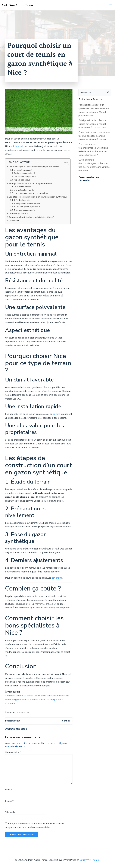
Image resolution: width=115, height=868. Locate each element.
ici (6, 656)
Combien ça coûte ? (19, 213)
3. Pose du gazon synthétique (27, 207)
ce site (57, 414)
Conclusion (14, 221)
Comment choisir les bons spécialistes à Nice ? (32, 217)
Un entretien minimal (23, 170)
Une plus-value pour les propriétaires (31, 193)
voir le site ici (18, 146)
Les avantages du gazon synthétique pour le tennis (34, 167)
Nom (8, 790)
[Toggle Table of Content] (65, 162)
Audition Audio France (18, 5)
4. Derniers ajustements (24, 210)
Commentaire (13, 752)
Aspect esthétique (22, 180)
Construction (23, 713)
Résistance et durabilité (24, 173)
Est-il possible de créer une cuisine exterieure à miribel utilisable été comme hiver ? (93, 124)
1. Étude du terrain (22, 200)
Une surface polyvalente (25, 177)
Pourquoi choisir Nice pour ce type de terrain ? (31, 183)
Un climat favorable (22, 187)
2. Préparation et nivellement (27, 203)
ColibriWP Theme (89, 860)
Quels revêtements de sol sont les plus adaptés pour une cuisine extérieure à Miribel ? (95, 136)
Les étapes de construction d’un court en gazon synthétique (38, 197)
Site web (10, 812)
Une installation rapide (24, 190)
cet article (57, 578)
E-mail (9, 801)
